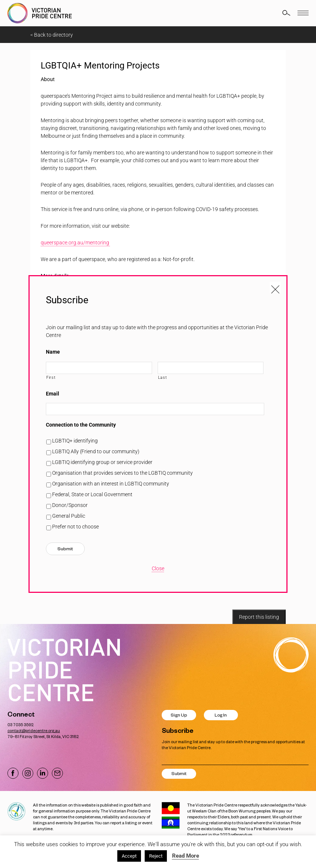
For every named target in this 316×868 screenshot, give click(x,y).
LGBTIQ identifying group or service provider (102, 462)
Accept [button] (129, 856)
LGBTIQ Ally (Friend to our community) (96, 451)
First (51, 377)
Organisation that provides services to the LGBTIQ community (122, 473)
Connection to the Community (81, 425)
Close (158, 568)
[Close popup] (275, 287)
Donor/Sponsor (70, 505)
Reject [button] (156, 856)
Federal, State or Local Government (92, 494)
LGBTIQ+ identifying (75, 441)
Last (163, 377)
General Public (69, 516)
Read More (186, 856)
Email (53, 394)
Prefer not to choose (75, 527)
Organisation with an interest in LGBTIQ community (111, 484)
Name (53, 352)
